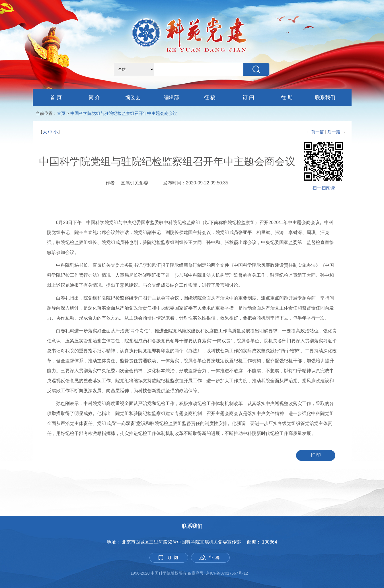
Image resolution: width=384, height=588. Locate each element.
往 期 (287, 97)
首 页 (56, 97)
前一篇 (318, 132)
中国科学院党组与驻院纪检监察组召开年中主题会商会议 (124, 113)
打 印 (316, 455)
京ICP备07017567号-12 (227, 573)
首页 (61, 113)
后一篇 (334, 132)
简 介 (94, 97)
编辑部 (171, 97)
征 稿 (210, 97)
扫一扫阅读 (324, 188)
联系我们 (325, 97)
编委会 (133, 97)
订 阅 (248, 97)
